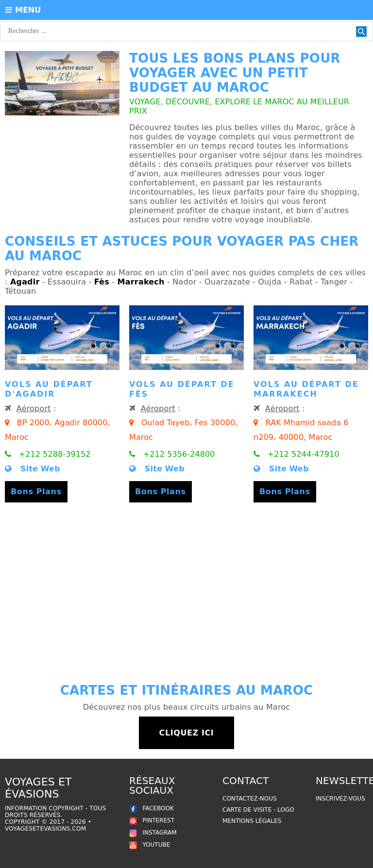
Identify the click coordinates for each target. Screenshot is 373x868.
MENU (23, 10)
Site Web (33, 469)
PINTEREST (152, 820)
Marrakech (141, 282)
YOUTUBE (150, 845)
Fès (102, 282)
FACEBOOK (152, 808)
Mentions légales (252, 821)
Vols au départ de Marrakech (306, 389)
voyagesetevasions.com (45, 829)
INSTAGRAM (153, 833)
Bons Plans (36, 492)
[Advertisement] (186, 590)
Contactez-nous (250, 799)
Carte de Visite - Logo (258, 810)
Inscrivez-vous (340, 799)
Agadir (25, 282)
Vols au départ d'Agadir (49, 389)
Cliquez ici (187, 733)
